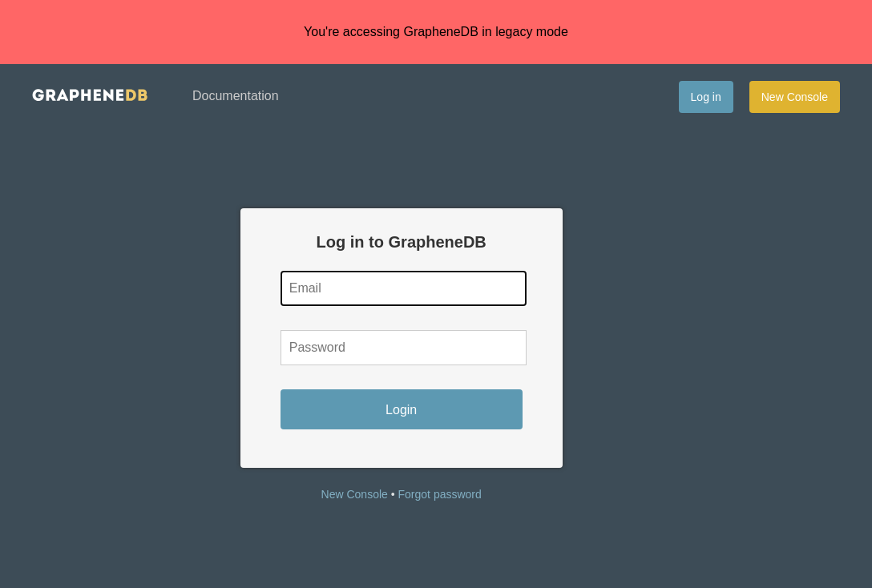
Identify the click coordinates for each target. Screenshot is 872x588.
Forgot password (440, 494)
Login (401, 410)
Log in (706, 97)
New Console (795, 97)
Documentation (236, 96)
